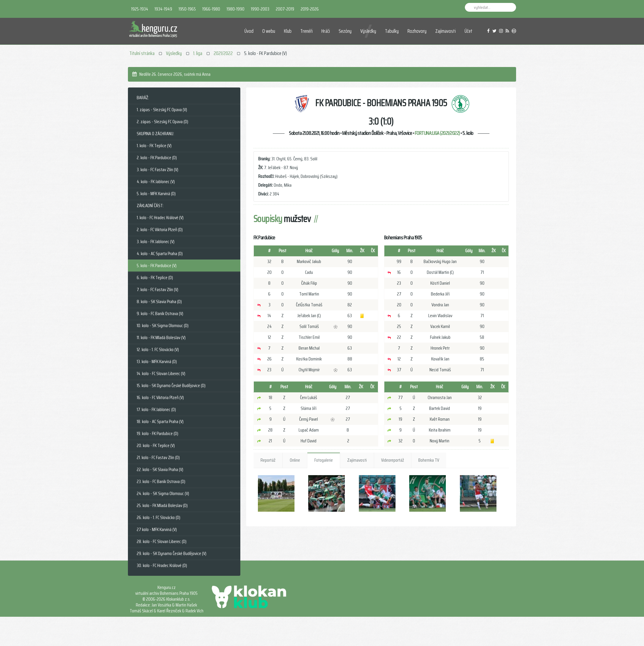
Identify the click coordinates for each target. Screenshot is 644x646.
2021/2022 (223, 53)
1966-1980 (211, 9)
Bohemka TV (429, 460)
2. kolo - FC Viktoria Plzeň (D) (160, 230)
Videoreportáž (393, 460)
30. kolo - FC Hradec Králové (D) (162, 565)
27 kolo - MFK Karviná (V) (157, 529)
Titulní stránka (142, 53)
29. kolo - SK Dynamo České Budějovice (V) (172, 553)
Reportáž (268, 460)
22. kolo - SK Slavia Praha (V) (160, 469)
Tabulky (392, 31)
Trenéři (306, 31)
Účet (469, 31)
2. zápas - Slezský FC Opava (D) (162, 122)
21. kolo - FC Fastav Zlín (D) (158, 457)
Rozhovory (417, 31)
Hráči (326, 31)
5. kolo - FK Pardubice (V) (157, 266)
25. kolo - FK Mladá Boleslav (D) (162, 505)
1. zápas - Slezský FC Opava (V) (162, 110)
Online (295, 460)
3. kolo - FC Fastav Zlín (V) (157, 170)
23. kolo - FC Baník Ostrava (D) (161, 481)
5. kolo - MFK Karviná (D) (156, 194)
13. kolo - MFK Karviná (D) (157, 361)
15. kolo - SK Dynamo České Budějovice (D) (171, 385)
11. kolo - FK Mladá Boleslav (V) (161, 337)
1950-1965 (187, 9)
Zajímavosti (446, 31)
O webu (269, 31)
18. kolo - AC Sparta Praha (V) (160, 421)
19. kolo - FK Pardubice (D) (157, 433)
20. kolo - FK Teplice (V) (156, 445)
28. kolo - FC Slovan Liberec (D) (162, 541)
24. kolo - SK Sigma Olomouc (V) (163, 493)
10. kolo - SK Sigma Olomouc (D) (163, 325)
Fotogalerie (324, 460)
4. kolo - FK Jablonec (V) (156, 182)
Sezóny (345, 31)
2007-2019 (285, 9)
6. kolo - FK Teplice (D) (155, 278)
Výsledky (368, 31)
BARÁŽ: (143, 98)
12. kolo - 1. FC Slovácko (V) (158, 349)
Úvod (249, 31)
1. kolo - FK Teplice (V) (154, 146)
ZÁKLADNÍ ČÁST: (150, 206)
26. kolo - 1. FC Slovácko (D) (159, 517)
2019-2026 (310, 9)
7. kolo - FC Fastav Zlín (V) (157, 290)
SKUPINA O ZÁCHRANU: (155, 134)
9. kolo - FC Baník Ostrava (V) (160, 313)
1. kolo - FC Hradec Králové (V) (160, 218)
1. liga (198, 53)
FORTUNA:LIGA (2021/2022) (437, 133)
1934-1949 (163, 9)
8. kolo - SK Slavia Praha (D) (159, 301)
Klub (288, 31)
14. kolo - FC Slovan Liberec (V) (161, 373)
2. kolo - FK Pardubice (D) (157, 158)
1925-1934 (140, 9)
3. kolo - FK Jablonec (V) (156, 242)
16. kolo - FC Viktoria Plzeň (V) (160, 397)
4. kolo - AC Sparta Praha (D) (160, 254)
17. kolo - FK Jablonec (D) (156, 409)
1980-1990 (235, 9)
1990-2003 (260, 9)
